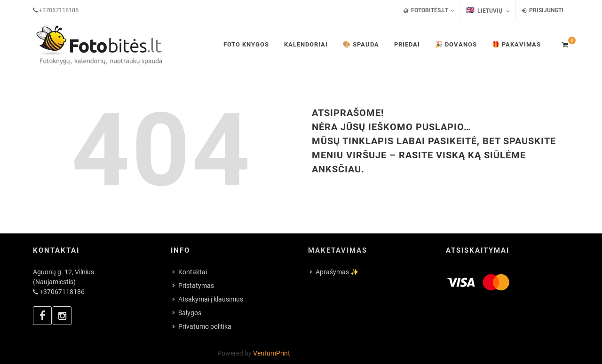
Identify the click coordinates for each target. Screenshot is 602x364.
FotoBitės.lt (429, 11)
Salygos (190, 313)
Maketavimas (338, 250)
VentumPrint (272, 353)
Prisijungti (543, 11)
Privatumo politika (205, 326)
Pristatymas (196, 286)
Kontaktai (193, 272)
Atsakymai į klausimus (211, 299)
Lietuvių (488, 11)
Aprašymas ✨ (337, 272)
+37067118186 (59, 10)
